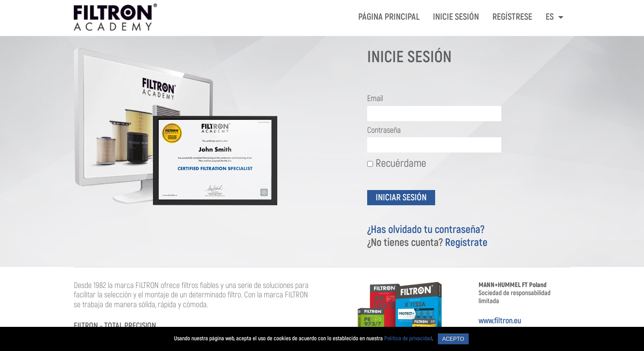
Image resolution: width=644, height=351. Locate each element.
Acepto (453, 339)
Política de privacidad (408, 338)
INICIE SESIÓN (456, 17)
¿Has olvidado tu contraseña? (426, 229)
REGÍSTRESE (512, 17)
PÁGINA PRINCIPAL (389, 17)
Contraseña (384, 130)
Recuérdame (397, 163)
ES (551, 17)
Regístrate (466, 242)
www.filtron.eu (500, 321)
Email (375, 99)
